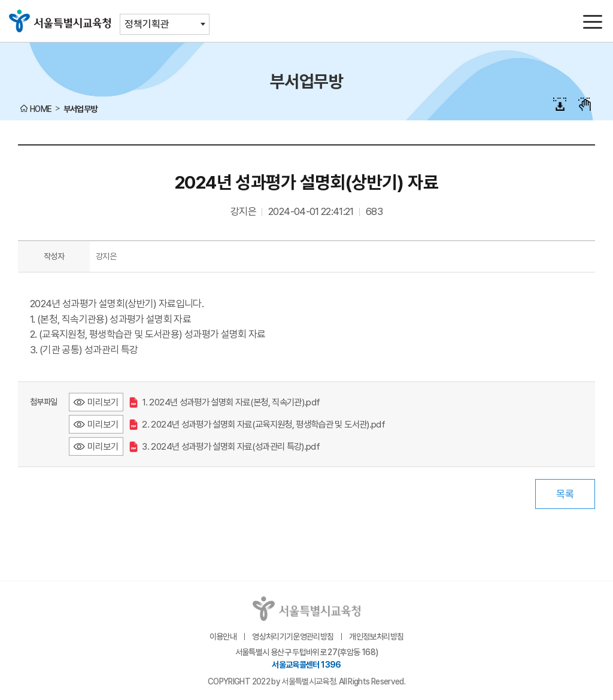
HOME (41, 109)
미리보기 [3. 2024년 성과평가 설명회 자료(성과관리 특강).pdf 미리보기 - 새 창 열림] (103, 446)
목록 (565, 494)
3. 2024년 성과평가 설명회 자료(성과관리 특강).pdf (224, 446)
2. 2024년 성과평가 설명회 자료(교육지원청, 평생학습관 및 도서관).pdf (257, 424)
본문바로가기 (306, 0)
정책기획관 (147, 24)
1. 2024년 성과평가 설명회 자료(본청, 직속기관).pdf (224, 402)
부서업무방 (81, 109)
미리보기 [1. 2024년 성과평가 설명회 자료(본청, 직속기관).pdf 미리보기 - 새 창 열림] (103, 402)
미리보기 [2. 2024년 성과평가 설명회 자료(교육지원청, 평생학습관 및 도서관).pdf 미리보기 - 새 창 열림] (103, 424)
